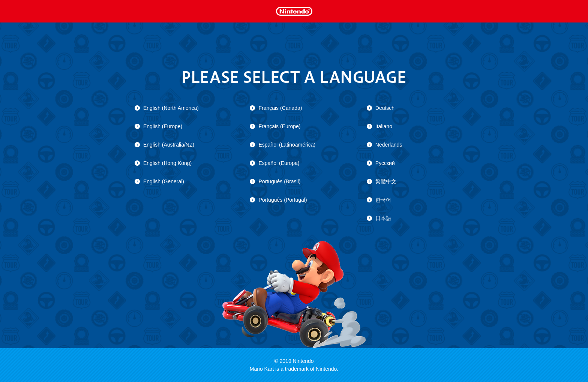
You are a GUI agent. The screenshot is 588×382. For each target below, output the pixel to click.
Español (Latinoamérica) (287, 145)
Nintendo (294, 10)
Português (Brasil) (279, 181)
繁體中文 (386, 181)
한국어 (383, 200)
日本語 (383, 218)
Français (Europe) (279, 126)
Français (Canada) (280, 108)
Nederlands (389, 145)
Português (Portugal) (283, 200)
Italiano (384, 126)
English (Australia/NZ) (169, 145)
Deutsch (385, 108)
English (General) (164, 181)
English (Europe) (163, 126)
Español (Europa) (279, 163)
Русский (385, 163)
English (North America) (171, 108)
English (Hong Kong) (167, 163)
